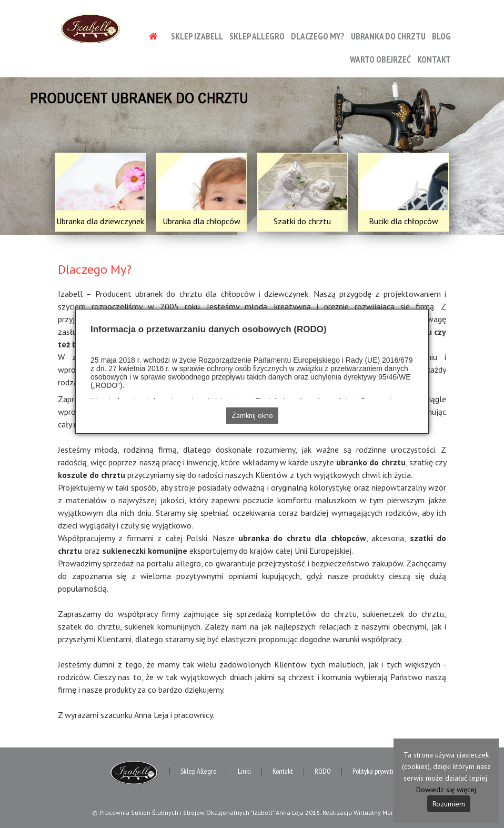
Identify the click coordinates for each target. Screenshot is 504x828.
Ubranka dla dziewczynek (100, 221)
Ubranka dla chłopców (201, 221)
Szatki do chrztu (302, 221)
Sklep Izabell (197, 36)
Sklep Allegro (257, 36)
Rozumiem (449, 804)
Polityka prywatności (379, 771)
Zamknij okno (252, 415)
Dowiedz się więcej (446, 790)
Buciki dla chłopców (404, 221)
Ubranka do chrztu (388, 36)
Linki (244, 771)
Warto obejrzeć (380, 59)
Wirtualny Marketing (382, 812)
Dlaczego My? (318, 36)
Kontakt (434, 59)
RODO (323, 771)
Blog (441, 36)
